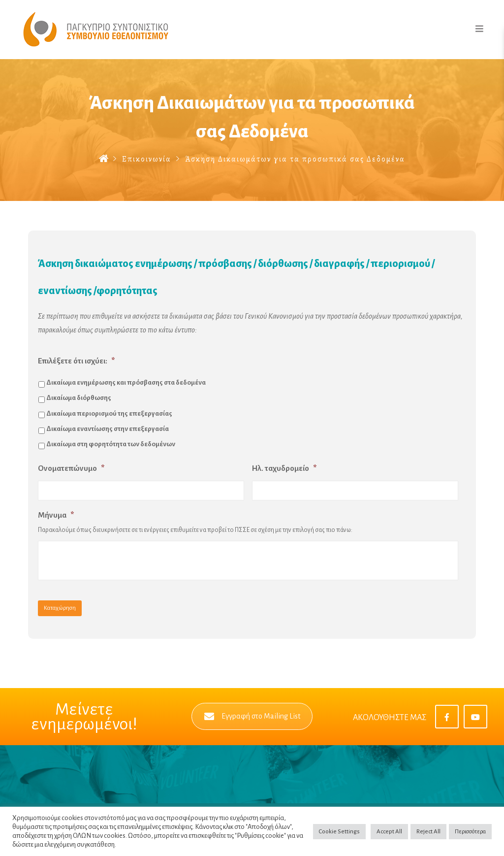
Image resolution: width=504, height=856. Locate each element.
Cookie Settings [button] (339, 832)
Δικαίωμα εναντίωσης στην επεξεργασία (108, 429)
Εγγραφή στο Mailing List (252, 716)
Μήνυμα (56, 515)
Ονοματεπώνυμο (71, 468)
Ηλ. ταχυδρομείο (284, 468)
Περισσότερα (470, 832)
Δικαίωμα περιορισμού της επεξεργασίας (109, 413)
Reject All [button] (428, 832)
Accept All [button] (389, 832)
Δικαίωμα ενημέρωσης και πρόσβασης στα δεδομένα (126, 382)
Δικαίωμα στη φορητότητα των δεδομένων (111, 444)
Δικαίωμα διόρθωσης (79, 398)
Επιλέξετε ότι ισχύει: (76, 361)
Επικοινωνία (147, 159)
